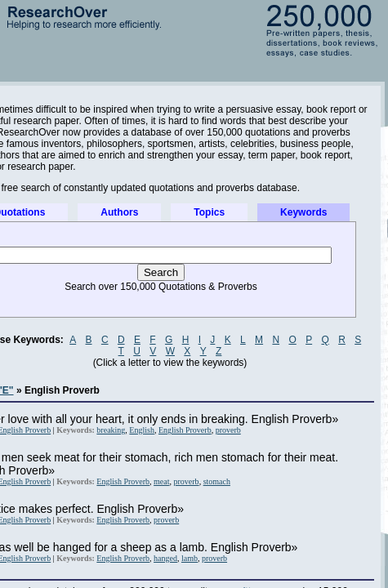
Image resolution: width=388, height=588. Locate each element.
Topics (209, 212)
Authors (119, 212)
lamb (190, 558)
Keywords (303, 212)
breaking (111, 430)
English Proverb (185, 430)
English (142, 430)
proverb (228, 430)
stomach (217, 481)
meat (161, 481)
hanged (165, 558)
